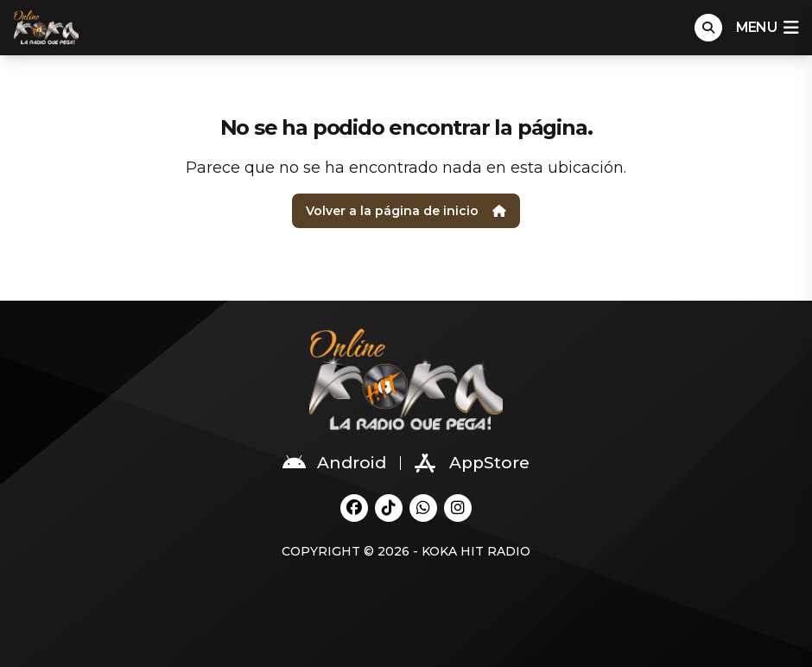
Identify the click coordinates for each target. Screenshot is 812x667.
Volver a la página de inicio (406, 211)
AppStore (472, 463)
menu (767, 28)
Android (334, 463)
